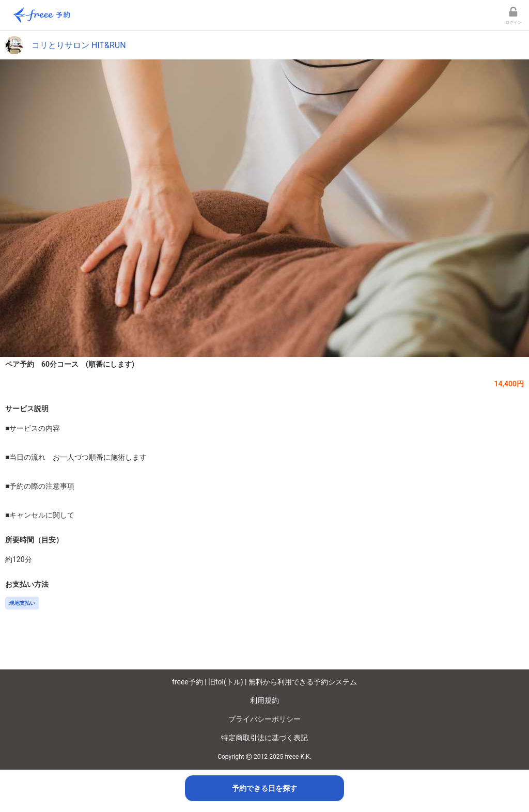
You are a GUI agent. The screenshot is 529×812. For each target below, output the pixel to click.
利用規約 (264, 700)
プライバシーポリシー (264, 719)
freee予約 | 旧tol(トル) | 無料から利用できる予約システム (264, 682)
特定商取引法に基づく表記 (264, 738)
